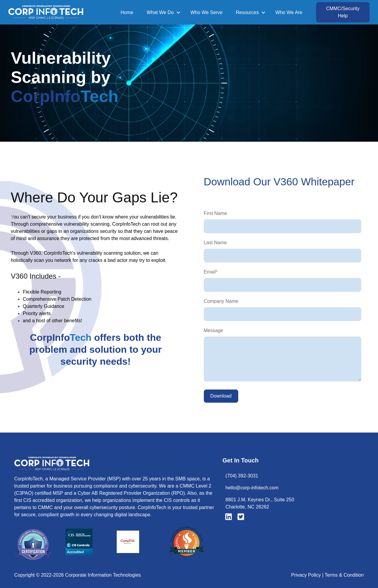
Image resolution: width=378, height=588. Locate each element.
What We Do (160, 12)
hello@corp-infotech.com (252, 488)
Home (127, 12)
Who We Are (289, 12)
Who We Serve (206, 12)
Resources (247, 12)
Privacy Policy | (308, 575)
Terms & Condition (344, 575)
